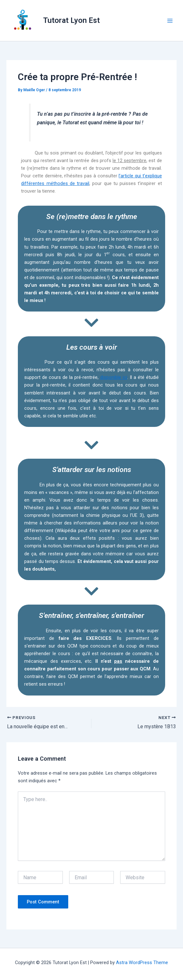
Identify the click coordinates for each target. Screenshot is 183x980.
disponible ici (114, 377)
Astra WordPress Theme (142, 963)
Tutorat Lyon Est (71, 20)
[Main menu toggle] (170, 21)
